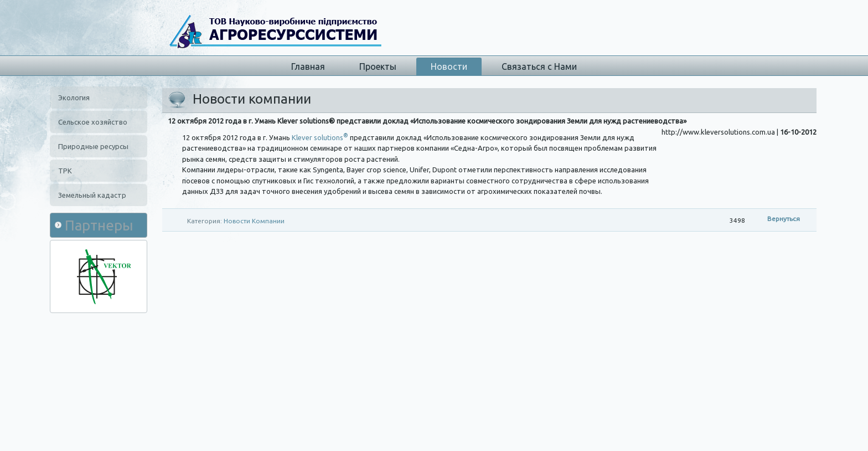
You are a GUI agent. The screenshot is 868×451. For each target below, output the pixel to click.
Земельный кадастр (92, 195)
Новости (449, 66)
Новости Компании (254, 221)
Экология (74, 98)
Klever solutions (320, 137)
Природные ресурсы (93, 146)
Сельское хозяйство (93, 122)
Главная (308, 66)
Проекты (378, 66)
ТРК (65, 171)
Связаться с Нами (539, 66)
